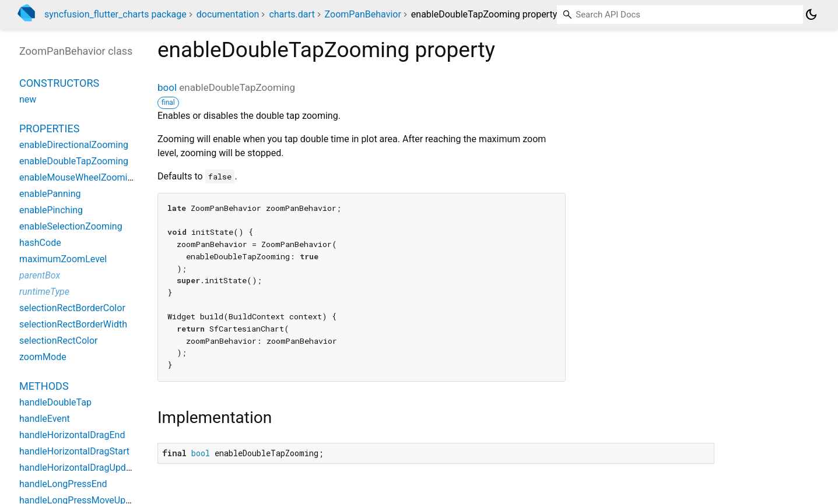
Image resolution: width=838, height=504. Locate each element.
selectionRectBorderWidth (73, 324)
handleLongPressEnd (63, 484)
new (28, 99)
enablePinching (51, 210)
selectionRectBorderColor (72, 308)
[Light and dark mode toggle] (811, 15)
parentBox (40, 275)
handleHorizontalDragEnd (72, 435)
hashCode (40, 243)
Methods (44, 386)
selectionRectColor (59, 341)
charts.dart (292, 14)
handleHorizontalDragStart (74, 451)
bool (167, 87)
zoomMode (43, 357)
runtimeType (44, 292)
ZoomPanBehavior (363, 14)
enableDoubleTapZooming (74, 161)
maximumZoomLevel (63, 259)
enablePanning (50, 194)
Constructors (59, 83)
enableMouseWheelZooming (78, 177)
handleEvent (45, 419)
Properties (49, 128)
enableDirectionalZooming (74, 145)
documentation (228, 14)
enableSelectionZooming (71, 226)
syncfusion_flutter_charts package (115, 14)
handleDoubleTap (55, 402)
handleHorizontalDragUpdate (79, 468)
